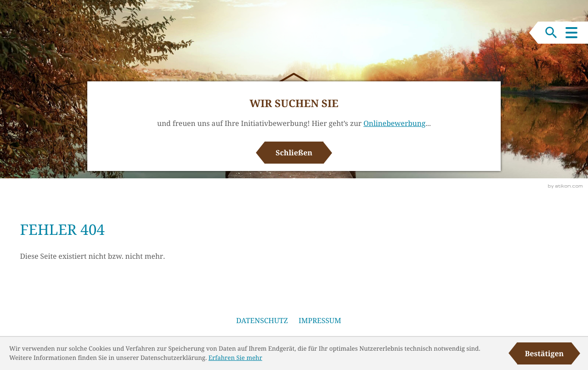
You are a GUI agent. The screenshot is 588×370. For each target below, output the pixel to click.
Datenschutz (262, 320)
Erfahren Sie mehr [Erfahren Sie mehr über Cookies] (235, 358)
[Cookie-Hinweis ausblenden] (544, 353)
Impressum (320, 320)
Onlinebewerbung (394, 123)
